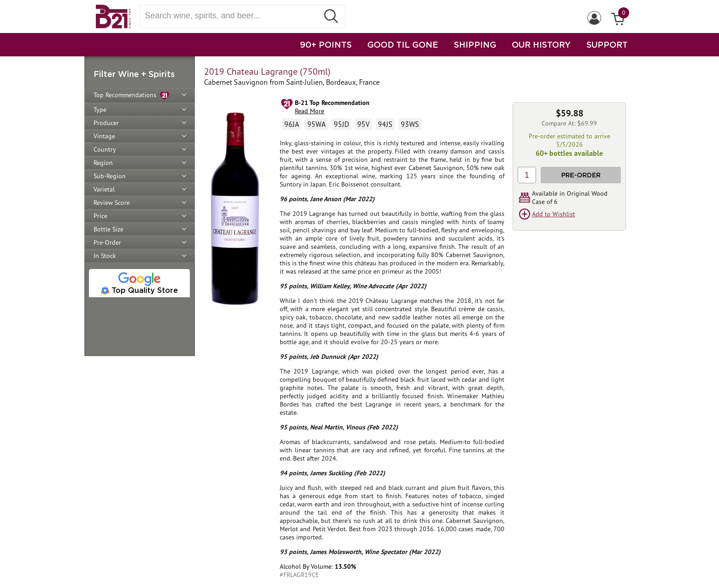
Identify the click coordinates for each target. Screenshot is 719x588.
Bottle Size (108, 229)
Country (105, 149)
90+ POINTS (326, 44)
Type (100, 110)
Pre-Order (107, 242)
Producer (106, 123)
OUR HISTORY (541, 44)
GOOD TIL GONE (403, 44)
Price (100, 216)
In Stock (105, 256)
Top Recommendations (131, 96)
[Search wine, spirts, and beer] (232, 16)
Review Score (112, 203)
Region (103, 163)
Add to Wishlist (553, 214)
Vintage (104, 136)
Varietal (104, 189)
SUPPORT (607, 44)
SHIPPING (475, 44)
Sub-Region (110, 176)
